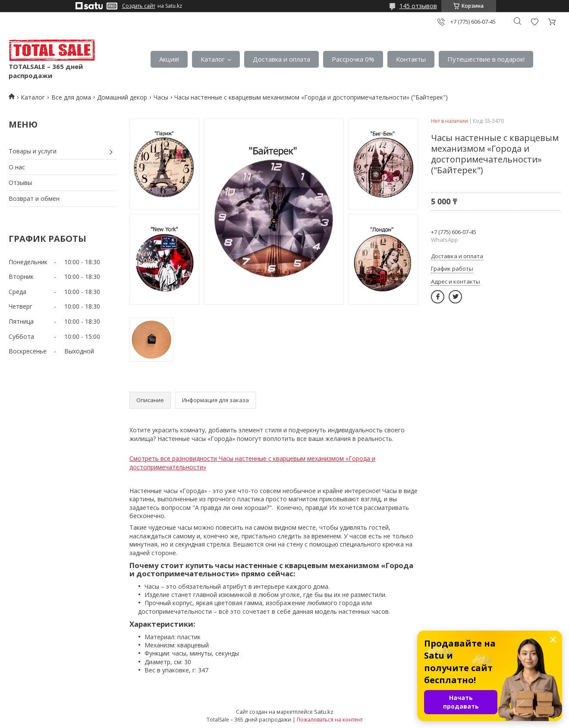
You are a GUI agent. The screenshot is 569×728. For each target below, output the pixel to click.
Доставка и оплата (281, 59)
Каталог (213, 59)
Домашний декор (122, 97)
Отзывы (20, 183)
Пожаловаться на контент (330, 720)
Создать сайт (139, 6)
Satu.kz (324, 712)
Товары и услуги (33, 151)
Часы (161, 97)
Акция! (169, 59)
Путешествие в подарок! (486, 59)
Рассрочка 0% (353, 59)
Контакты (411, 59)
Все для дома (71, 97)
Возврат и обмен (34, 198)
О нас (17, 167)
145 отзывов (418, 6)
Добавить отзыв (534, 22)
